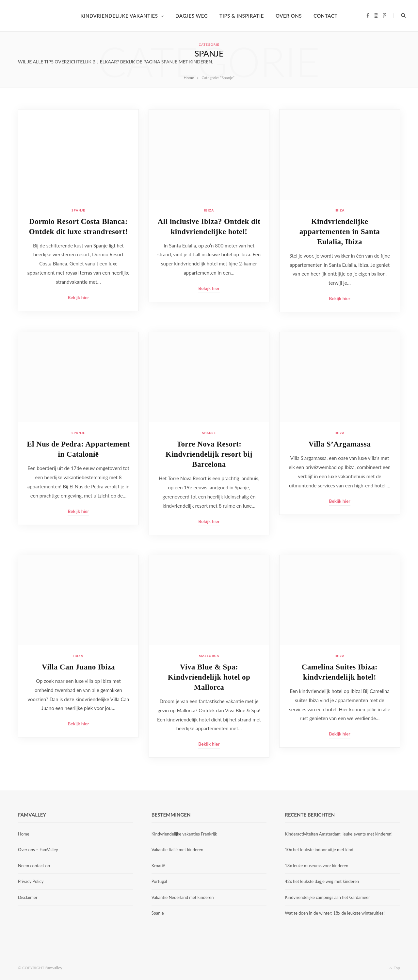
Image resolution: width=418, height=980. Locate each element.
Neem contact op (34, 866)
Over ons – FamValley (38, 850)
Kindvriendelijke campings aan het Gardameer (327, 897)
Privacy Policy (31, 881)
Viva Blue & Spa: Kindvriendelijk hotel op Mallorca (209, 677)
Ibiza (209, 210)
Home (24, 834)
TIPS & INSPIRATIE (242, 16)
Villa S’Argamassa (340, 444)
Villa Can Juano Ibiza (78, 667)
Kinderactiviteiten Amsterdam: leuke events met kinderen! (339, 834)
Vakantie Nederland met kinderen (183, 897)
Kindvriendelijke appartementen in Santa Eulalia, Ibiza (340, 232)
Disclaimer (28, 897)
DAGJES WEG (192, 16)
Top (395, 968)
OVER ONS (289, 16)
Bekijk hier (78, 297)
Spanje (78, 210)
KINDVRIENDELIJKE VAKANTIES (119, 16)
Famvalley (54, 968)
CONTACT (326, 16)
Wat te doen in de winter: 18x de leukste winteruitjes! (335, 913)
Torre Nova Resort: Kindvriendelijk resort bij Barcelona (209, 454)
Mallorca (209, 656)
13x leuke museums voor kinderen (316, 866)
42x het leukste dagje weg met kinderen (322, 881)
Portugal (159, 881)
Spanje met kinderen (187, 62)
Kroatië (158, 866)
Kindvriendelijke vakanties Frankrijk (184, 834)
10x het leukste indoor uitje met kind (319, 850)
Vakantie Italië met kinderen (177, 850)
